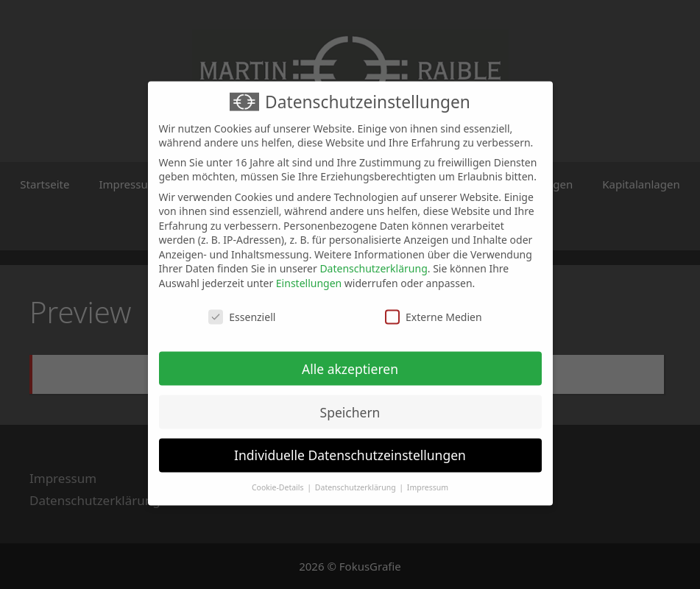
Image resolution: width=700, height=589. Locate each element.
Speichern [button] (350, 404)
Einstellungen (309, 275)
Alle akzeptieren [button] (350, 361)
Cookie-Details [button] (279, 480)
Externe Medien (433, 309)
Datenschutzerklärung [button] (357, 480)
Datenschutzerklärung (373, 261)
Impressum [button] (428, 480)
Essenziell (242, 309)
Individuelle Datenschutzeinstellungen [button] (350, 448)
